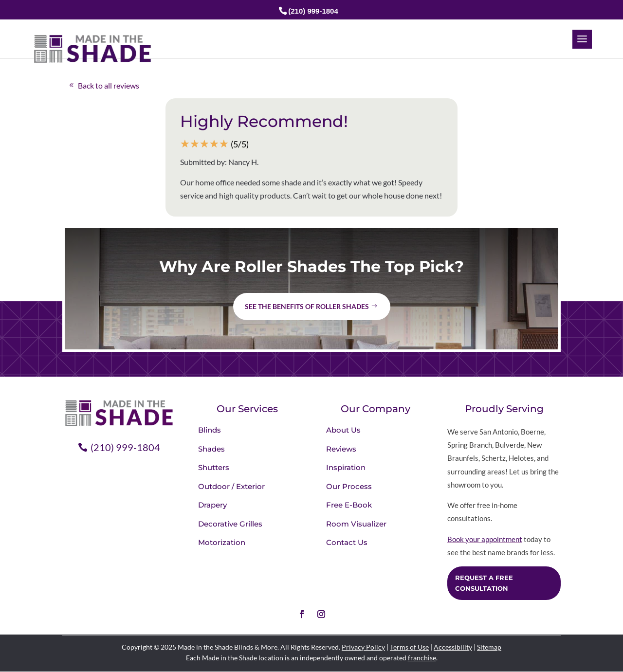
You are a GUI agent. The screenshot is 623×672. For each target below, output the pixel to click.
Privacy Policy (363, 647)
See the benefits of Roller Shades (307, 306)
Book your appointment (485, 539)
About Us (343, 430)
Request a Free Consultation (484, 583)
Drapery (212, 505)
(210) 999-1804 (313, 11)
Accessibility (453, 647)
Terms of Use (409, 647)
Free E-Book (349, 505)
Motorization (222, 542)
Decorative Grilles (230, 524)
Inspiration (346, 467)
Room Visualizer (356, 524)
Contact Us (347, 542)
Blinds (210, 430)
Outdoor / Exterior (231, 486)
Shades (211, 449)
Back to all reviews (109, 85)
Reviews (341, 449)
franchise (422, 658)
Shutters (214, 467)
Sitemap (489, 647)
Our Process (349, 486)
